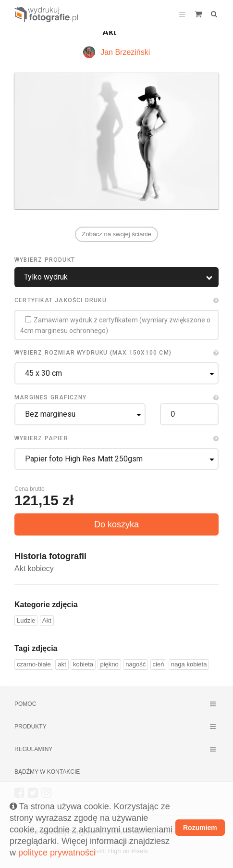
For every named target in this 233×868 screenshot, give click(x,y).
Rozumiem (200, 828)
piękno (109, 664)
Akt (47, 620)
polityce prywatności (57, 853)
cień (159, 664)
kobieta (83, 664)
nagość (135, 664)
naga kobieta (189, 664)
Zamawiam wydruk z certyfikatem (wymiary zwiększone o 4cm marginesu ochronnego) (115, 325)
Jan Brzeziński (125, 52)
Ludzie (26, 620)
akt (62, 664)
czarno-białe (34, 664)
